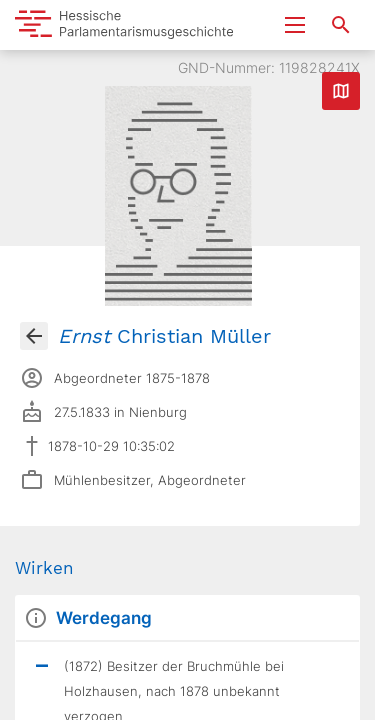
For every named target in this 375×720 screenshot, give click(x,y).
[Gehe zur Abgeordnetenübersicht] (34, 336)
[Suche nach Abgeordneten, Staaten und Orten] (341, 25)
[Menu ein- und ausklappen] (295, 25)
